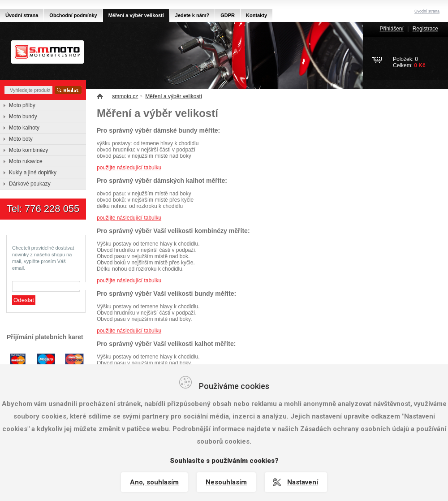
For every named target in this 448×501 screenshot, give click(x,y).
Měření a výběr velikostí (174, 96)
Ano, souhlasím (154, 482)
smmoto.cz (125, 96)
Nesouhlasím (226, 482)
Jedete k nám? (192, 15)
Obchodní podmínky (73, 15)
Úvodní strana (22, 15)
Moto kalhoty (24, 128)
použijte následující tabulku (129, 168)
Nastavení (303, 482)
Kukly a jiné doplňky (33, 173)
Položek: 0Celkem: (409, 62)
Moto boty (21, 139)
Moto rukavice (26, 161)
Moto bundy (23, 117)
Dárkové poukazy (30, 184)
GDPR (228, 15)
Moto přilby (22, 105)
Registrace (425, 29)
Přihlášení (391, 29)
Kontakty (256, 15)
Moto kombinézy (28, 150)
